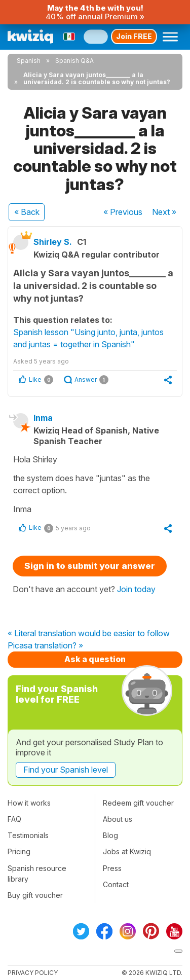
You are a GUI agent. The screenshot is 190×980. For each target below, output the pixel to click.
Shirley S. (53, 242)
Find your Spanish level (66, 770)
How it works (29, 803)
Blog (110, 835)
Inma (43, 418)
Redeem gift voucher (138, 803)
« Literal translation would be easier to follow (89, 634)
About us (118, 819)
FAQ (14, 819)
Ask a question (95, 659)
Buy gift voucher (35, 895)
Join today (136, 589)
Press (112, 868)
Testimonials (28, 835)
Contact (116, 884)
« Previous (123, 212)
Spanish (29, 61)
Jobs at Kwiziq (127, 851)
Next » (164, 212)
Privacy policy (33, 973)
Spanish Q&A (74, 61)
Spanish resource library (37, 874)
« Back (27, 212)
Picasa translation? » (45, 646)
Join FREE (134, 36)
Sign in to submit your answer (90, 566)
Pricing (19, 851)
